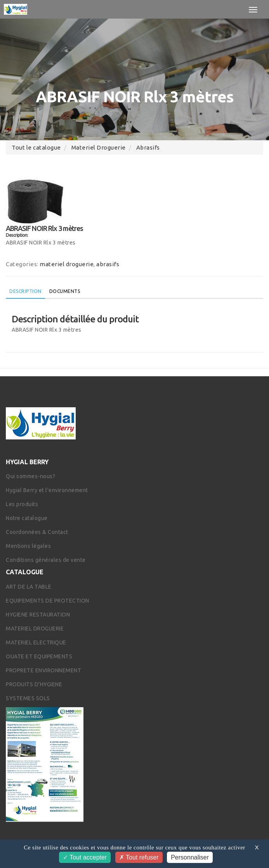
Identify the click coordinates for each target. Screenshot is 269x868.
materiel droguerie (99, 147)
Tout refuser (139, 857)
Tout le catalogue (36, 147)
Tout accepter (85, 857)
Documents (65, 291)
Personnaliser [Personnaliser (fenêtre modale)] (190, 857)
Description (25, 291)
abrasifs (148, 147)
